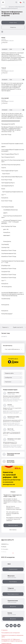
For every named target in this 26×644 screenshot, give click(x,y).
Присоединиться (13, 594)
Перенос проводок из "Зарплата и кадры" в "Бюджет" (6, 327)
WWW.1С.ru (5, 544)
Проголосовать (13, 525)
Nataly (3, 38)
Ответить (13, 27)
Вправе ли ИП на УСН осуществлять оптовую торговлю (12, 409)
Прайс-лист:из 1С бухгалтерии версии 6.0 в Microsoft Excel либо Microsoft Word (19, 327)
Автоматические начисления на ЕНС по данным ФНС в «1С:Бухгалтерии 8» (13, 421)
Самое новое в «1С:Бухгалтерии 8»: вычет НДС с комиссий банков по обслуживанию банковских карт (12, 433)
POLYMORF (5, 98)
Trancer (4, 68)
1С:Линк (4, 547)
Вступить (13, 606)
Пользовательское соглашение (11, 633)
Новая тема (13, 23)
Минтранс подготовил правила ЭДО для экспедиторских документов (12, 397)
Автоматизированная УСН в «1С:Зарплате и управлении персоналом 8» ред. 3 (10, 443)
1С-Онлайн (5, 549)
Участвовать (13, 582)
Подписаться (13, 569)
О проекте (4, 630)
